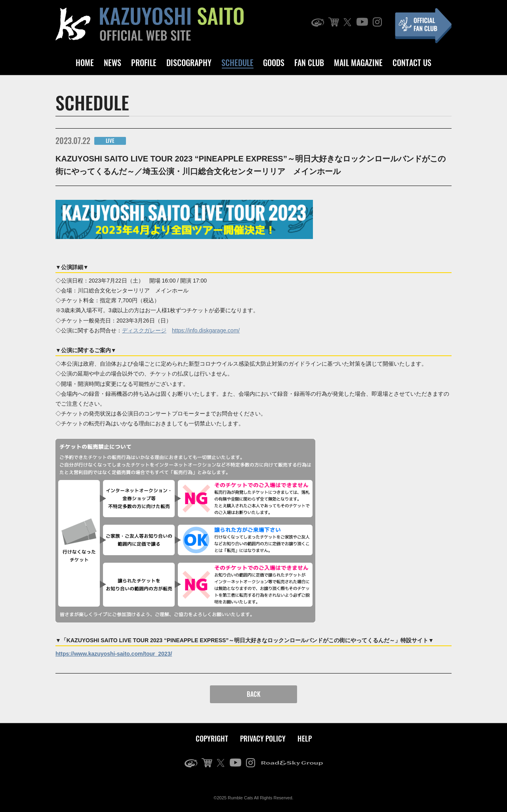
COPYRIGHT (212, 738)
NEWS (112, 63)
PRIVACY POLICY (263, 738)
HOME (85, 63)
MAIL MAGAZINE (358, 63)
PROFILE (144, 63)
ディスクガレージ (144, 330)
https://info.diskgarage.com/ (206, 330)
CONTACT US (412, 63)
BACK (254, 694)
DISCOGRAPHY (189, 63)
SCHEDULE (237, 63)
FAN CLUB (309, 63)
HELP (305, 738)
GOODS (274, 63)
